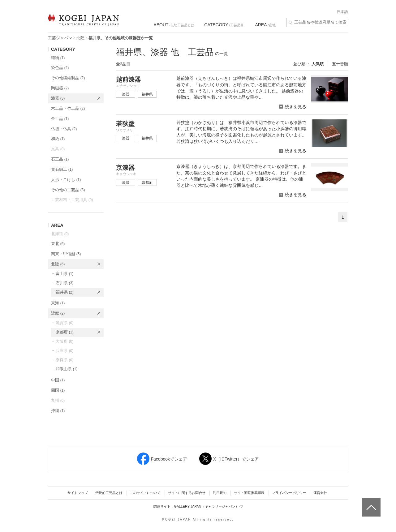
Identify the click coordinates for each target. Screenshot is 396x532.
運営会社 (320, 493)
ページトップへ (370, 503)
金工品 (60, 119)
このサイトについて (145, 493)
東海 (58, 303)
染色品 (60, 68)
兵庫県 (65, 351)
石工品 (60, 159)
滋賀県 (65, 323)
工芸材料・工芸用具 (72, 200)
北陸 (80, 38)
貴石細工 (62, 169)
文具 (58, 149)
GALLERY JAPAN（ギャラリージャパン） (208, 506)
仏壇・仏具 (64, 129)
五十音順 (340, 64)
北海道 (60, 234)
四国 (58, 390)
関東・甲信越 (66, 254)
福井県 (65, 292)
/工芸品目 (224, 25)
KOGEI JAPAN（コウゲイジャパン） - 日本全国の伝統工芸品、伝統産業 (82, 24)
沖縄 (58, 411)
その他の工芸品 (68, 190)
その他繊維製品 (68, 78)
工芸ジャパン (60, 38)
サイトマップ (78, 493)
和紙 (58, 139)
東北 (58, 244)
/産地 (265, 25)
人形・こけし (66, 180)
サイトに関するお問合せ (187, 493)
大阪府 (65, 341)
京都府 (65, 332)
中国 (58, 380)
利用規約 (220, 493)
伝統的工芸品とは (109, 493)
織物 (58, 58)
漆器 (58, 98)
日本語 (342, 12)
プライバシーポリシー (289, 493)
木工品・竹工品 (68, 108)
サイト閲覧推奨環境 (249, 493)
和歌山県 (67, 369)
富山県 (65, 274)
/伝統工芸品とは (174, 25)
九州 (58, 400)
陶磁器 (60, 88)
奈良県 (65, 360)
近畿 (58, 313)
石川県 (65, 283)
